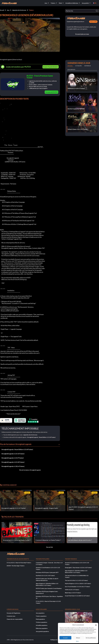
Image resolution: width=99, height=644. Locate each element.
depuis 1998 (93, 22)
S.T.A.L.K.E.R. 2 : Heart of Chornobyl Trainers (19, 563)
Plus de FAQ (49, 547)
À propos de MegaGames (14, 613)
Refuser (78, 638)
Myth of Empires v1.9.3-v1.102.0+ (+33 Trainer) (78, 583)
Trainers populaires (41, 616)
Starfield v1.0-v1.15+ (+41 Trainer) (45, 575)
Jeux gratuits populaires (42, 631)
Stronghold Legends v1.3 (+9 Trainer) (13, 458)
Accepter (65, 638)
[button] (96, 625)
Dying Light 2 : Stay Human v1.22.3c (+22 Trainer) (78, 568)
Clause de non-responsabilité (15, 619)
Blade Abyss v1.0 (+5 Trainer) (73, 593)
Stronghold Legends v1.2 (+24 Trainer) (13, 462)
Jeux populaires (40, 613)
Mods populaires (40, 619)
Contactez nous (11, 616)
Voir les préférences (91, 638)
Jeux (8, 10)
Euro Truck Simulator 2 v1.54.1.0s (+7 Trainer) (77, 587)
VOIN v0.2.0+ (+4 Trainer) (72, 590)
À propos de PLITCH (51, 92)
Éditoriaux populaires (42, 628)
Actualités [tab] (78, 66)
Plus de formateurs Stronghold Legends (30, 470)
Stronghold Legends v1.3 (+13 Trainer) (13, 454)
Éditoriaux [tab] (88, 66)
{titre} (77, 641)
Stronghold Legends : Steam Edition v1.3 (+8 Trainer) (41, 437)
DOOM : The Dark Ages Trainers (16, 566)
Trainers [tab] (70, 66)
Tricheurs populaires (41, 622)
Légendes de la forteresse (19, 10)
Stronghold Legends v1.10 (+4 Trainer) (13, 466)
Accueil (2, 10)
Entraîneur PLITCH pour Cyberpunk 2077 (47, 572)
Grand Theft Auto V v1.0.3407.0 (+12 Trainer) (77, 596)
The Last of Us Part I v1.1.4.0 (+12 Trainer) (76, 580)
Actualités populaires (42, 625)
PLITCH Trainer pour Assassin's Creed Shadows (49, 588)
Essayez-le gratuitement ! (51, 67)
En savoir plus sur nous (82, 34)
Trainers (31, 10)
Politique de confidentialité (58, 640)
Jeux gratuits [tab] (71, 70)
